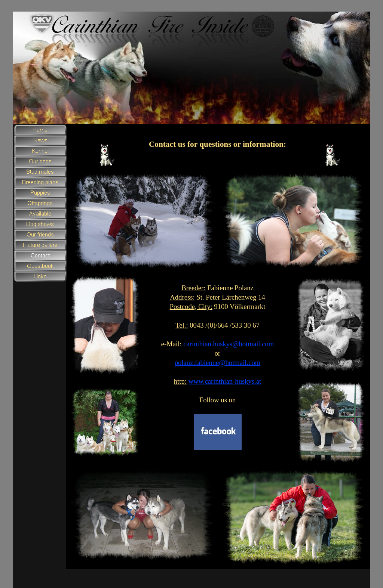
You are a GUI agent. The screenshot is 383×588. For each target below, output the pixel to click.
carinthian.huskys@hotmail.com (229, 344)
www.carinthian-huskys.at (225, 381)
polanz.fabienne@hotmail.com (218, 363)
